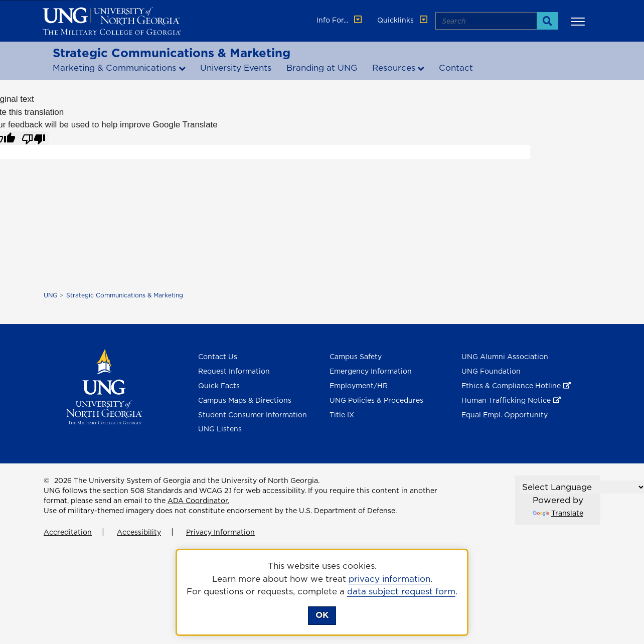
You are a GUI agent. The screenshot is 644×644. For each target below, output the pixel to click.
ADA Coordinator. (198, 501)
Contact (456, 68)
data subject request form (401, 591)
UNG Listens (220, 429)
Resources (394, 68)
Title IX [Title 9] (342, 415)
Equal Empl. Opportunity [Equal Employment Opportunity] (505, 415)
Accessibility (139, 532)
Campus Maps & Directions (245, 400)
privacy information (389, 579)
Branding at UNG (322, 68)
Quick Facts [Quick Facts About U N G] (219, 386)
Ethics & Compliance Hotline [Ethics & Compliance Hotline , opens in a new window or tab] (511, 386)
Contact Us (218, 357)
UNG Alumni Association (505, 357)
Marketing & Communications (114, 68)
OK (322, 615)
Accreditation (68, 532)
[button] (579, 21)
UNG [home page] (50, 295)
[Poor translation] (34, 138)
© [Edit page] (47, 480)
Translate (558, 513)
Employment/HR (359, 386)
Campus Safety (356, 357)
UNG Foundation (491, 371)
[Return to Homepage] (104, 386)
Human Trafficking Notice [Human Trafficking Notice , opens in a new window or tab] (506, 400)
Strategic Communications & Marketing (172, 53)
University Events (236, 68)
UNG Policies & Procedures (376, 400)
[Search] (547, 21)
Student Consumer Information (253, 415)
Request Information (234, 371)
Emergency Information (371, 371)
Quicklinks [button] (403, 20)
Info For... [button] (340, 20)
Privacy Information (220, 532)
